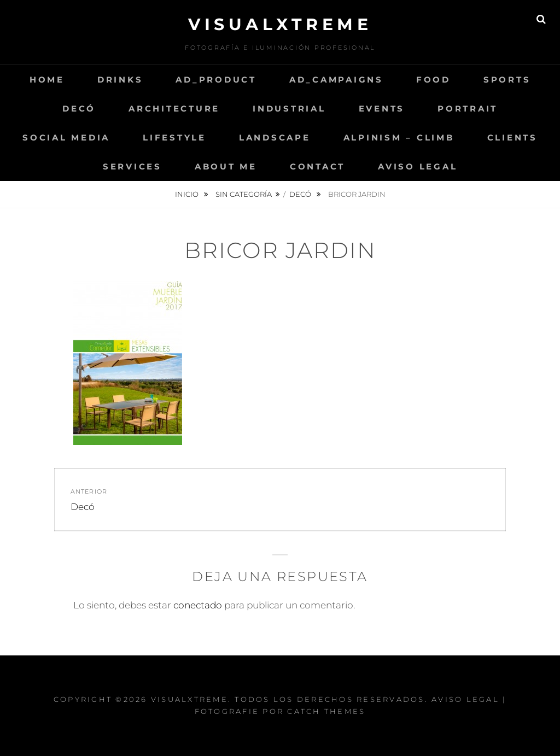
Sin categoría (244, 194)
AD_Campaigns (336, 80)
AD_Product (216, 80)
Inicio (188, 194)
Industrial (289, 109)
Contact (317, 166)
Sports (507, 80)
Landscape (275, 137)
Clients (512, 137)
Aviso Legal (418, 166)
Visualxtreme (280, 24)
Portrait (468, 109)
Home (47, 80)
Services (132, 166)
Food (433, 80)
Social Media (66, 137)
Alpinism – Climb (399, 137)
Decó (79, 109)
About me (226, 166)
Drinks (120, 80)
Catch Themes (326, 711)
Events (382, 109)
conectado (198, 605)
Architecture (174, 109)
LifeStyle (174, 137)
